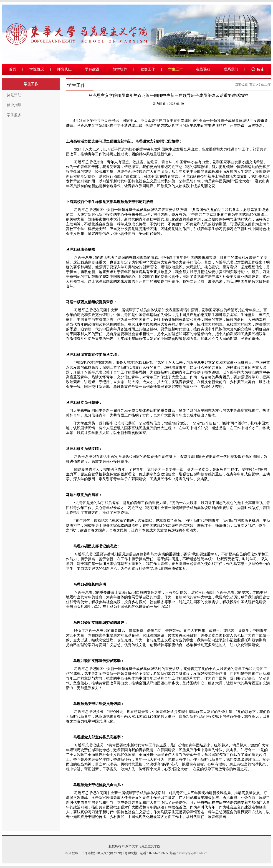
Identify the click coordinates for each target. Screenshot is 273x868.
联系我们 (231, 69)
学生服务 (14, 115)
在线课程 (203, 69)
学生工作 (175, 69)
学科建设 (92, 69)
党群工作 (148, 69)
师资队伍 (64, 69)
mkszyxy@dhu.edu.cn (193, 853)
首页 (13, 69)
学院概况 (37, 69)
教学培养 (120, 69)
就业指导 (14, 105)
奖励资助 (14, 95)
